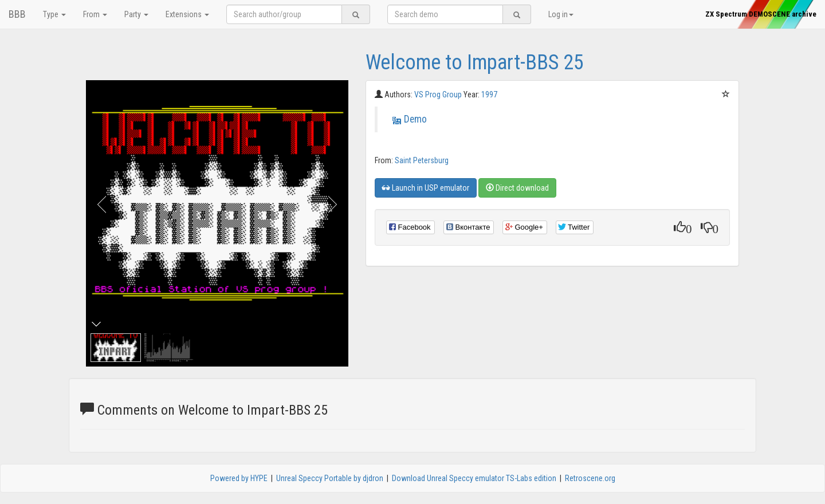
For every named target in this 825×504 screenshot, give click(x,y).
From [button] (95, 14)
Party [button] (136, 14)
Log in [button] (561, 14)
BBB (17, 14)
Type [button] (54, 14)
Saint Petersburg (422, 160)
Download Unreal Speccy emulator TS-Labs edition (474, 478)
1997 (489, 94)
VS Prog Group (439, 94)
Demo (415, 119)
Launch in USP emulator (426, 188)
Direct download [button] (517, 188)
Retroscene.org (590, 478)
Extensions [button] (187, 14)
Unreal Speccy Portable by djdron (330, 478)
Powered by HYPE (239, 478)
